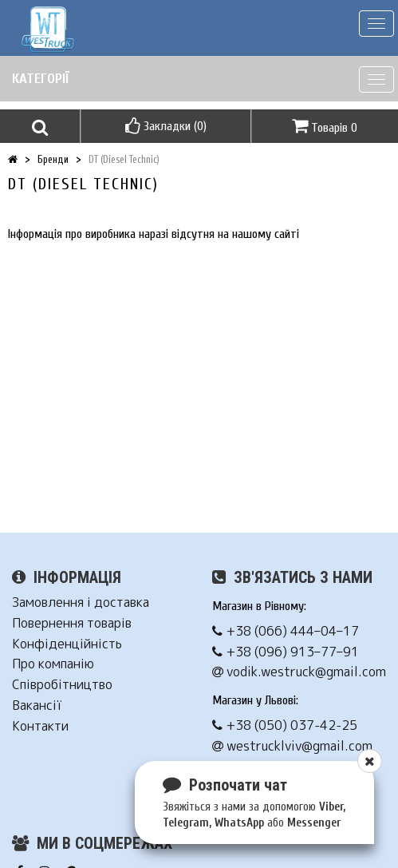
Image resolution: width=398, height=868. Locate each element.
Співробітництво (62, 685)
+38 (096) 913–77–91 (286, 652)
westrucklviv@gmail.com (292, 746)
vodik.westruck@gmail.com (299, 672)
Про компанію (53, 664)
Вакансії (37, 705)
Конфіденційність (67, 644)
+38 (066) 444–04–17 (286, 631)
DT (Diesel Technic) (124, 159)
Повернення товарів (72, 623)
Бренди (53, 159)
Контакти (40, 726)
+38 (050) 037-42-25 (285, 725)
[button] (40, 126)
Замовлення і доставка (81, 602)
